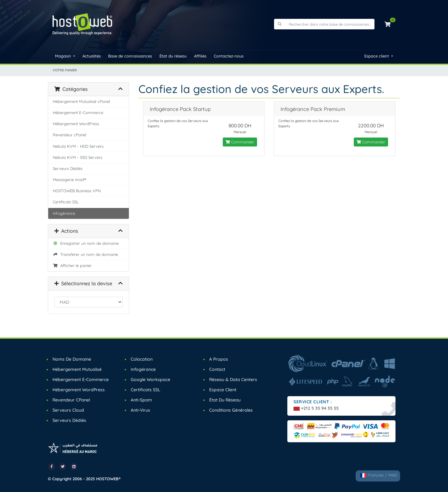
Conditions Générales (231, 410)
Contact (217, 369)
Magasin (64, 56)
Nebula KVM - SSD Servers (78, 157)
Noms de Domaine (72, 359)
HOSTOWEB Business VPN (77, 191)
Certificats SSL (66, 202)
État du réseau (173, 56)
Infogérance (64, 213)
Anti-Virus (140, 410)
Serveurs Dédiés (68, 168)
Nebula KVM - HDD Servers (78, 146)
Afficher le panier (72, 265)
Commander (240, 142)
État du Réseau (225, 400)
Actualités (92, 56)
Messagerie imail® (70, 180)
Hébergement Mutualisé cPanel (81, 101)
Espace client (377, 56)
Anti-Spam (141, 400)
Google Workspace (150, 380)
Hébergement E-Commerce (78, 112)
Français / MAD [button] (379, 475)
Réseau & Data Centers (233, 380)
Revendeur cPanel (70, 135)
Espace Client (223, 390)
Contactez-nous (229, 56)
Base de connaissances (130, 56)
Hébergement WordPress (76, 124)
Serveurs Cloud (68, 410)
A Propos (219, 359)
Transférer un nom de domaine (85, 254)
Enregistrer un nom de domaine (86, 243)
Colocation (142, 359)
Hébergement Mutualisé (77, 369)
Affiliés (200, 56)
